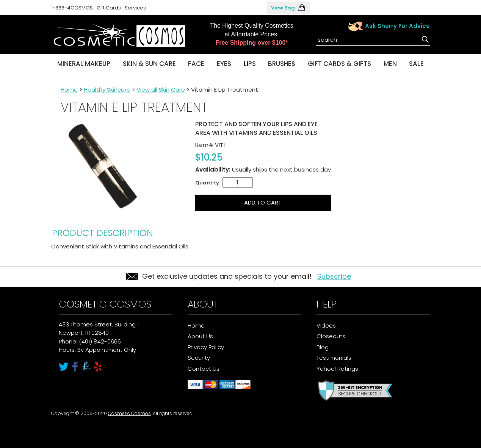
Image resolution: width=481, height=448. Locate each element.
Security (199, 358)
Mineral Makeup (84, 64)
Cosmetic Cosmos (129, 413)
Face (196, 64)
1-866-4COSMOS (72, 8)
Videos (326, 325)
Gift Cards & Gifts (339, 64)
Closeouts (331, 336)
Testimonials (334, 358)
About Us (200, 336)
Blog (323, 347)
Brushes (282, 64)
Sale (416, 64)
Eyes (224, 64)
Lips (250, 64)
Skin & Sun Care (149, 64)
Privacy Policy (206, 347)
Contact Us (204, 369)
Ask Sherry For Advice (397, 26)
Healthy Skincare (107, 90)
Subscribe (334, 276)
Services (135, 8)
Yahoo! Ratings (337, 369)
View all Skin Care (161, 90)
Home (69, 90)
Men (390, 64)
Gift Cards (109, 8)
